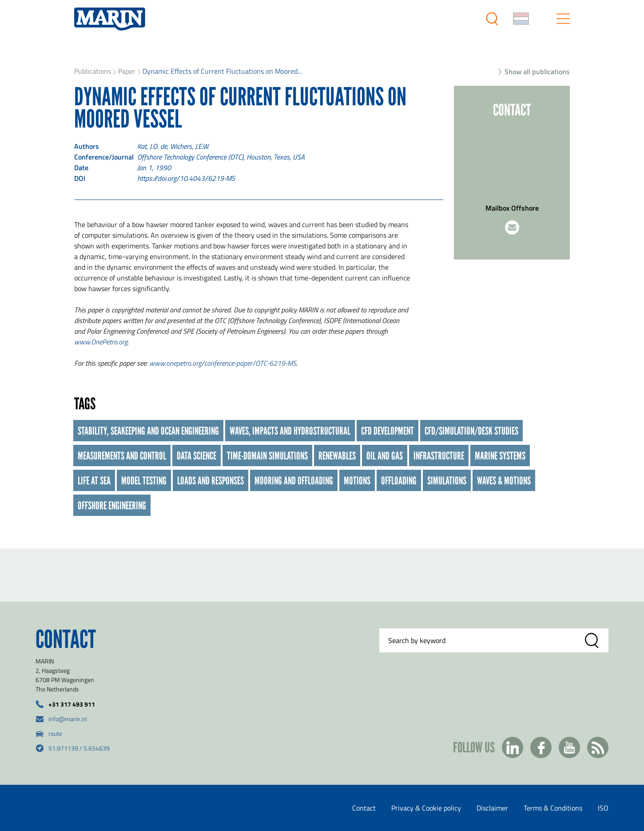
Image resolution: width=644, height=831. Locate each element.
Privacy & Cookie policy (426, 808)
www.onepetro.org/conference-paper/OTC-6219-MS (223, 363)
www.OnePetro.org (101, 342)
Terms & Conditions (553, 808)
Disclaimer (492, 808)
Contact (364, 808)
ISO (603, 808)
